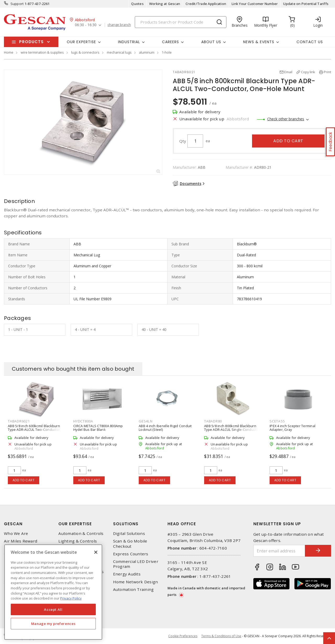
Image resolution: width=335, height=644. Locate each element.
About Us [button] (211, 42)
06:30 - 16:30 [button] (86, 25)
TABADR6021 (19, 421)
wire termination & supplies (42, 52)
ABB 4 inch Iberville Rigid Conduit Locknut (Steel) (165, 428)
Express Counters (131, 554)
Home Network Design (136, 582)
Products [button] (31, 42)
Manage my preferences (53, 624)
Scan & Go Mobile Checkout (130, 544)
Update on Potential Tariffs (306, 4)
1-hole (167, 52)
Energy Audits (127, 574)
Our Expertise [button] (81, 42)
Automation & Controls (81, 533)
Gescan (13, 524)
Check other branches (286, 119)
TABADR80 (213, 421)
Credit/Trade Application (206, 4)
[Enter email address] (279, 551)
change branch (119, 25)
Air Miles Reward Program (21, 544)
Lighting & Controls (78, 541)
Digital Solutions (129, 533)
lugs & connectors (85, 52)
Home (9, 52)
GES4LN (146, 421)
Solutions (126, 524)
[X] (96, 552)
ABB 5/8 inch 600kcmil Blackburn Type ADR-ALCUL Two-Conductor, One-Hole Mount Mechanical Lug (34, 430)
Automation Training (133, 589)
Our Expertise (75, 524)
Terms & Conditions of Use (221, 636)
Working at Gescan (165, 4)
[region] (53, 592)
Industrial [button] (129, 42)
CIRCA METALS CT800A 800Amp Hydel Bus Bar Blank (98, 428)
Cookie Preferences (183, 636)
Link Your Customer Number (255, 4)
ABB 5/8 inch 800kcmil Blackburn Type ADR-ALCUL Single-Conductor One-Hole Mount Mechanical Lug (232, 430)
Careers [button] (171, 42)
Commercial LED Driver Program (136, 564)
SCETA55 (277, 421)
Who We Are (16, 533)
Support (17, 4)
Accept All (53, 609)
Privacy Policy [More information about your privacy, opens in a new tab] (71, 598)
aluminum (147, 52)
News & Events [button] (259, 42)
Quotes (137, 4)
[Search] (181, 22)
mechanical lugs (119, 52)
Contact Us (310, 42)
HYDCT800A (83, 421)
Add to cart (288, 141)
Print (327, 72)
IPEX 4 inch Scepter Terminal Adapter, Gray (292, 428)
